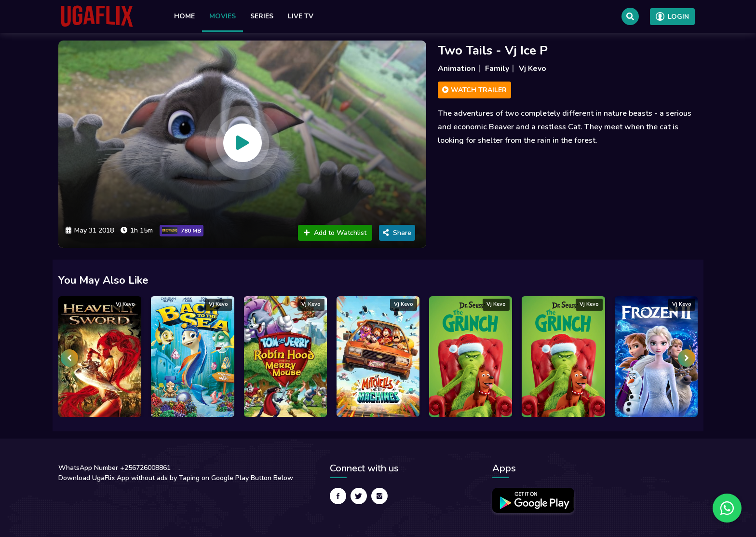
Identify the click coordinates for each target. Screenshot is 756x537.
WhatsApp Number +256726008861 (115, 468)
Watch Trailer (474, 90)
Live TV (301, 16)
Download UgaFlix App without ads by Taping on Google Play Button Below (176, 478)
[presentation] (69, 358)
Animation (457, 69)
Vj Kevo (533, 69)
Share (397, 233)
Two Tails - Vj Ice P (493, 50)
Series (262, 16)
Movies (223, 16)
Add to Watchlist (335, 233)
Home (184, 16)
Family (497, 69)
